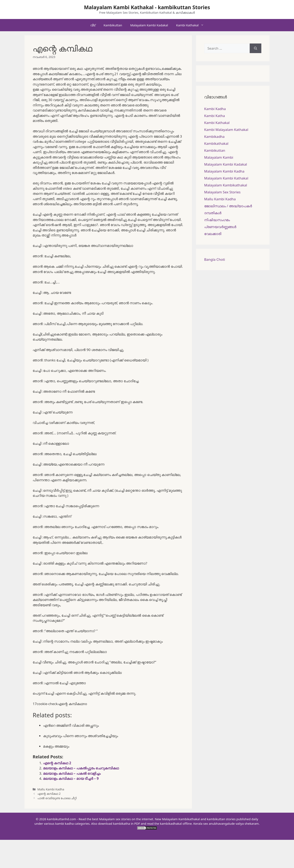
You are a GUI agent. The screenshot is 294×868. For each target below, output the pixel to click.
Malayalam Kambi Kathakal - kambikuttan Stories (147, 7)
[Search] (256, 48)
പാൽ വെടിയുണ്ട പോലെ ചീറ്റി (57, 798)
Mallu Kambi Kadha (51, 789)
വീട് (93, 25)
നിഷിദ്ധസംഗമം (217, 220)
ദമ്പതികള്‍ (213, 213)
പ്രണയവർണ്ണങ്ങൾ (220, 227)
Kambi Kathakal (192, 25)
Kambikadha (214, 136)
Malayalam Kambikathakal (226, 185)
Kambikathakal (216, 143)
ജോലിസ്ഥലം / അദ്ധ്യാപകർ (228, 206)
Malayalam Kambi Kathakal (226, 178)
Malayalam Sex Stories (222, 192)
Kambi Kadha (215, 109)
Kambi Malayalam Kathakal (226, 130)
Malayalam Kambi (219, 157)
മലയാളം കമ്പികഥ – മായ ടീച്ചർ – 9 (71, 778)
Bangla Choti (215, 259)
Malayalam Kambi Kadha (224, 171)
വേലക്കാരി (213, 234)
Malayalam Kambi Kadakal (149, 25)
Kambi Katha (214, 116)
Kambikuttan (113, 25)
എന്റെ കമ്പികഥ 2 (57, 763)
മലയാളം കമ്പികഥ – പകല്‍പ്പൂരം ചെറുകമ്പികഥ (81, 768)
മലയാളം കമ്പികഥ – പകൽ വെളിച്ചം (72, 773)
